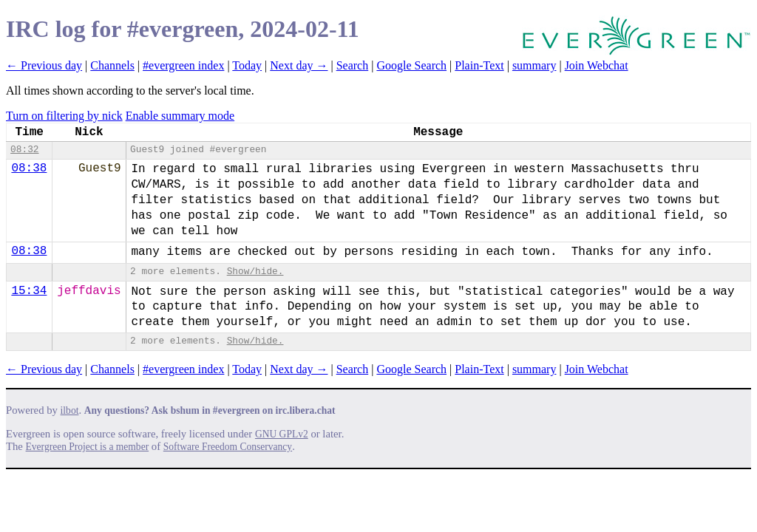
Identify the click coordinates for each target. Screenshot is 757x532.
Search (353, 65)
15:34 (29, 291)
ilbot (70, 410)
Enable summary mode (180, 116)
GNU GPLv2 (282, 434)
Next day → (299, 65)
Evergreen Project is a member (88, 447)
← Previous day (44, 65)
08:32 (24, 150)
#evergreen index (183, 65)
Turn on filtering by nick (64, 116)
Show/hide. (255, 272)
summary (534, 65)
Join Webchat (597, 65)
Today (247, 65)
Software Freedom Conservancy (228, 447)
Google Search (411, 65)
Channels (112, 65)
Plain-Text (479, 65)
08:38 (29, 168)
